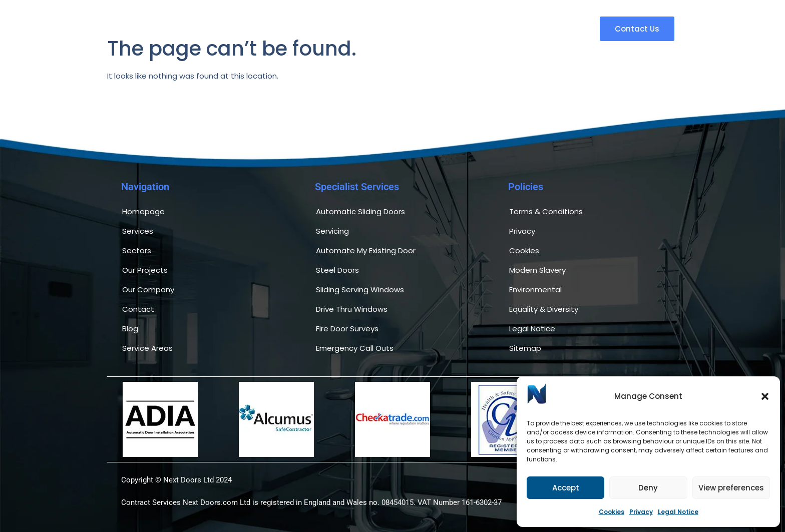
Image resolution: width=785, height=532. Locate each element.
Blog (130, 329)
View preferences (731, 488)
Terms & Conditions (546, 211)
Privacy (641, 512)
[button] (765, 396)
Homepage (143, 211)
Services (138, 231)
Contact (138, 309)
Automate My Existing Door (366, 250)
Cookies (612, 512)
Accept (566, 488)
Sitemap (525, 348)
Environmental (535, 290)
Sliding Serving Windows (360, 290)
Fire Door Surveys (347, 329)
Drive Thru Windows (352, 309)
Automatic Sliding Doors (360, 211)
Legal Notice (678, 512)
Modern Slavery (537, 270)
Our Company (148, 290)
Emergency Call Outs (355, 348)
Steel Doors (337, 270)
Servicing (332, 231)
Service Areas (147, 348)
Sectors (137, 250)
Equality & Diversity (544, 309)
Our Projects (145, 270)
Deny (648, 488)
